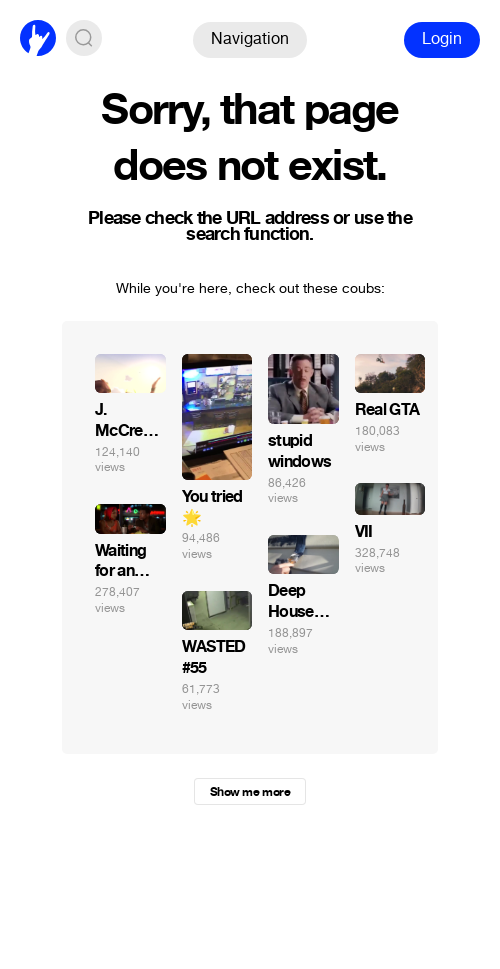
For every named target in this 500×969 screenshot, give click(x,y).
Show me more (250, 792)
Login (442, 38)
